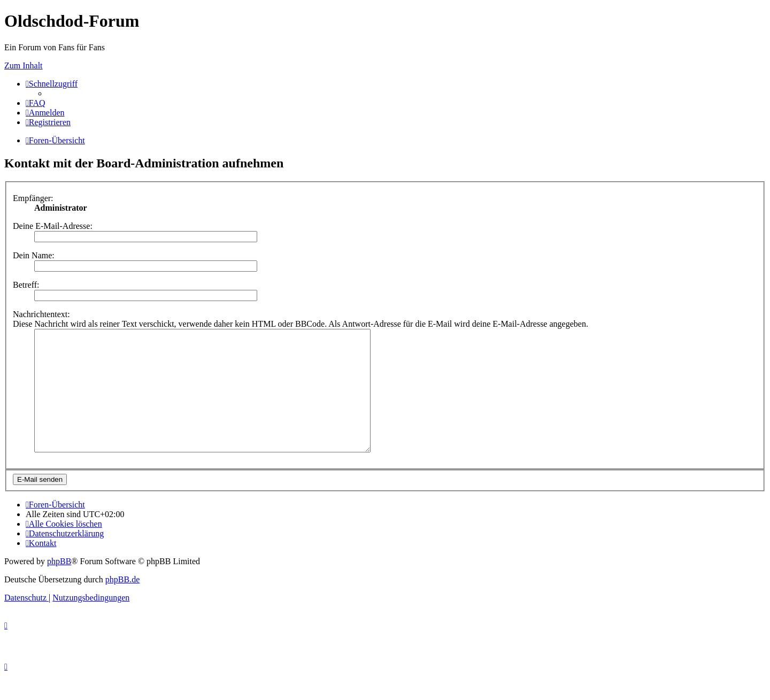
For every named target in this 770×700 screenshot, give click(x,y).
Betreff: (26, 285)
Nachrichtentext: (41, 314)
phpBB (59, 585)
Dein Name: (34, 255)
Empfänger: (33, 198)
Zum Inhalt (24, 66)
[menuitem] (36, 103)
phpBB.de (122, 603)
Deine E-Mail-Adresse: (53, 226)
